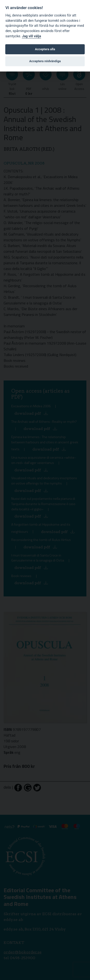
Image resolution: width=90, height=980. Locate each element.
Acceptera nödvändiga (45, 61)
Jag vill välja (31, 36)
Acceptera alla (45, 49)
